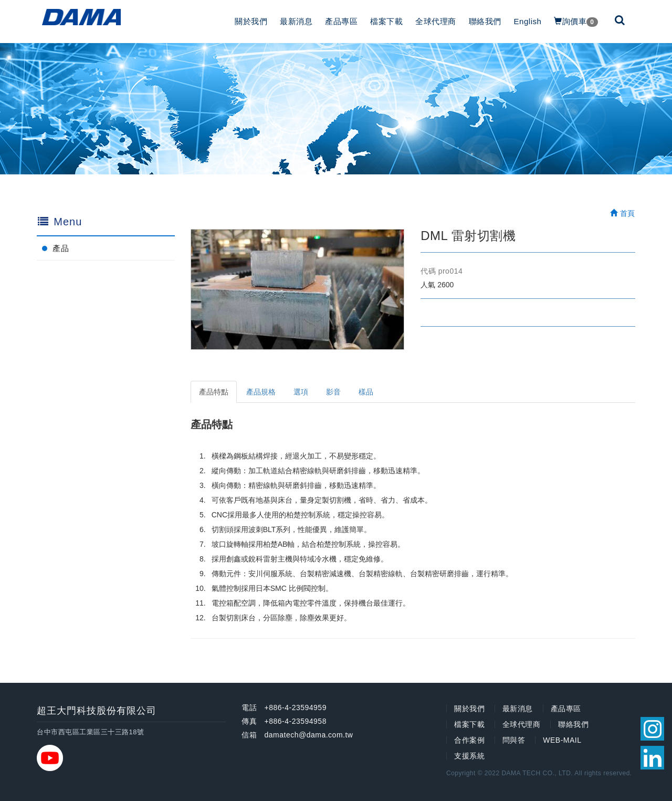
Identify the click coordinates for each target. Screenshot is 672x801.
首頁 (623, 213)
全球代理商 (436, 21)
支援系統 (469, 756)
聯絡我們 (485, 21)
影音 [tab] (333, 392)
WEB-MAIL (562, 740)
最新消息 (296, 21)
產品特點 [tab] (214, 392)
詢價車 (576, 22)
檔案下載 (386, 21)
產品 (61, 248)
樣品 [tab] (366, 392)
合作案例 (469, 740)
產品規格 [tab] (261, 392)
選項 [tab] (301, 392)
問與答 (514, 740)
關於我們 (251, 21)
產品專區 (341, 21)
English (528, 21)
